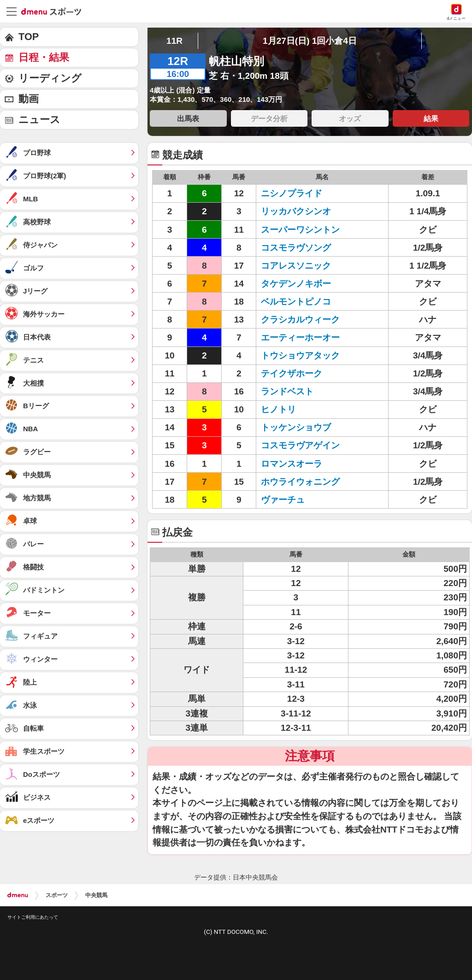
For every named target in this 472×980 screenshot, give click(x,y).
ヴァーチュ (283, 500)
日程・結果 (44, 57)
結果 (431, 118)
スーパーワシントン (300, 230)
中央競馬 (96, 895)
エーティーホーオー (300, 337)
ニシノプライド (292, 193)
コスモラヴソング (296, 248)
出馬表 (188, 118)
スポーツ (57, 895)
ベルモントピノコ (296, 302)
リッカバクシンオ (296, 211)
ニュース (39, 120)
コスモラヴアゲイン (300, 445)
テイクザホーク (292, 373)
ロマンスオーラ (292, 464)
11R (174, 41)
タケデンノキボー (296, 284)
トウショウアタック (300, 355)
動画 (29, 99)
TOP (29, 37)
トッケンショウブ (296, 427)
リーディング (50, 78)
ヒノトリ (278, 409)
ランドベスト (287, 391)
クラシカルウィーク (300, 320)
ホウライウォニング (300, 482)
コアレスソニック (296, 266)
